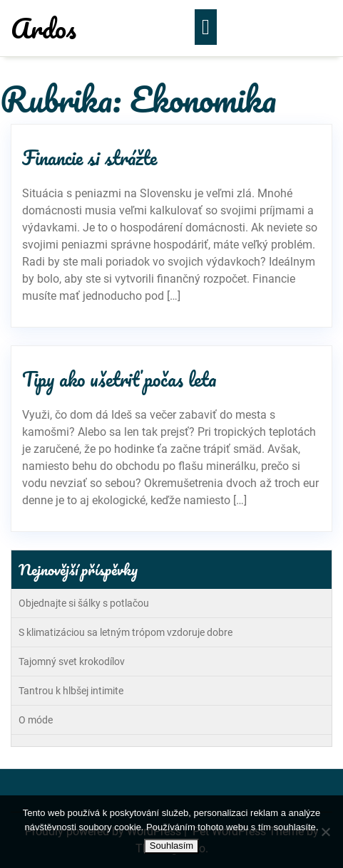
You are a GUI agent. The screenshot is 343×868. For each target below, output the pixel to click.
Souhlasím (171, 846)
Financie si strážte (89, 157)
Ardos (43, 28)
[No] (325, 832)
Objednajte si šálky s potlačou (84, 603)
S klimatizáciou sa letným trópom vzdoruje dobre (126, 632)
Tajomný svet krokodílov (72, 662)
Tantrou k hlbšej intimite (71, 691)
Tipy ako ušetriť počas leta (119, 379)
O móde (36, 720)
